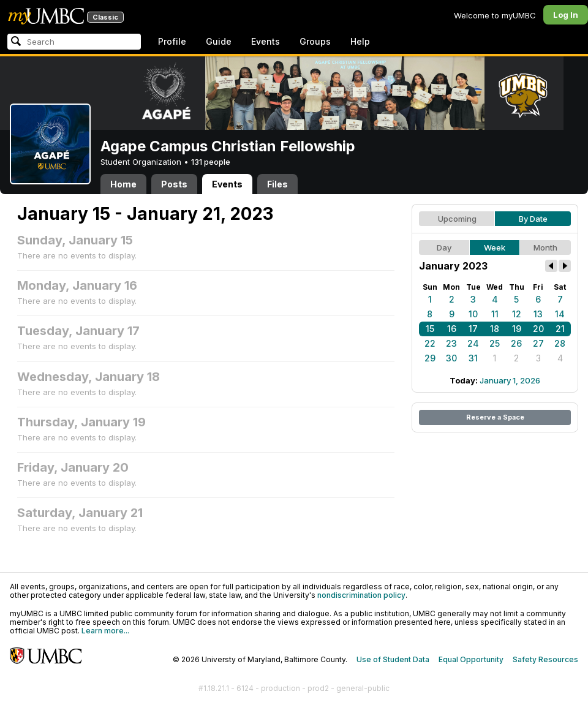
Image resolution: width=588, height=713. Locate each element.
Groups (315, 41)
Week (495, 247)
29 (430, 358)
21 (560, 329)
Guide (219, 41)
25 (495, 343)
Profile (172, 41)
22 (430, 343)
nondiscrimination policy (361, 595)
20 (538, 329)
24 (473, 343)
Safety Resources (545, 659)
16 (452, 329)
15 (430, 329)
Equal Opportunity (471, 659)
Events (266, 41)
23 (451, 343)
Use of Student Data (393, 659)
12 (517, 314)
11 (495, 314)
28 (560, 343)
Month (545, 247)
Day (444, 247)
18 (495, 329)
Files (277, 184)
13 (538, 314)
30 (451, 358)
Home (123, 184)
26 (516, 343)
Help (360, 41)
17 (473, 329)
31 (473, 358)
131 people (211, 162)
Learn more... (105, 631)
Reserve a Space (495, 417)
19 (517, 329)
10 (473, 314)
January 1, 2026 (510, 380)
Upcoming (457, 219)
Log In (566, 15)
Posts (174, 184)
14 (560, 314)
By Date (533, 219)
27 (538, 343)
